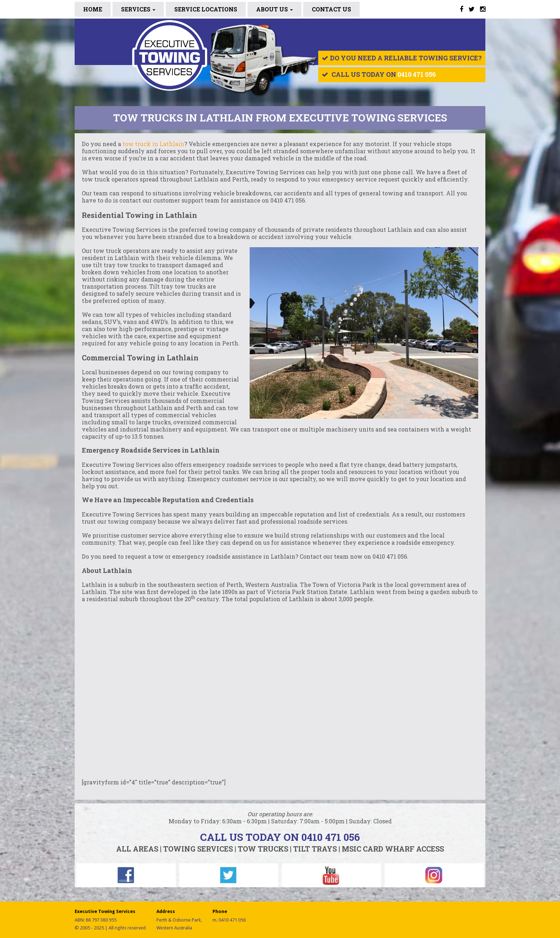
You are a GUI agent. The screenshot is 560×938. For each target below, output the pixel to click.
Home (93, 9)
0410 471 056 (417, 74)
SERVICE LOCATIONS (206, 9)
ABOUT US (274, 9)
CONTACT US (331, 9)
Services (138, 9)
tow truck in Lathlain (153, 144)
